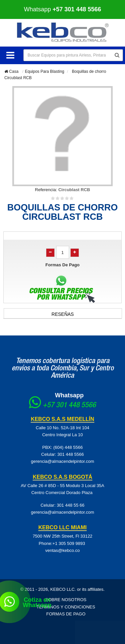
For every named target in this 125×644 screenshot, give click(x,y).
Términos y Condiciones (66, 607)
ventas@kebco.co (63, 550)
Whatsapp (63, 9)
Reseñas (63, 314)
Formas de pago (66, 614)
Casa (11, 71)
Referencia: (46, 190)
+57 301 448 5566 (69, 406)
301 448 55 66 (70, 505)
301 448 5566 (71, 454)
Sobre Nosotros (66, 600)
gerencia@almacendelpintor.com (63, 461)
